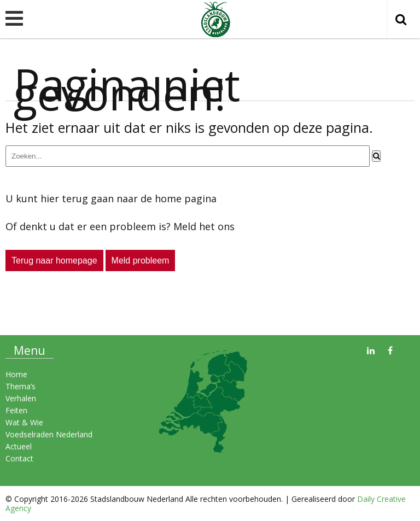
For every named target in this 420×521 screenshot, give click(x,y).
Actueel (19, 446)
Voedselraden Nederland (49, 434)
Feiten (16, 410)
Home (16, 374)
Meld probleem (141, 260)
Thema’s (21, 386)
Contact (19, 458)
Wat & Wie (24, 422)
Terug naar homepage (54, 260)
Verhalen (21, 398)
